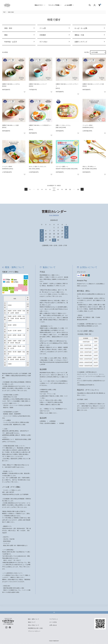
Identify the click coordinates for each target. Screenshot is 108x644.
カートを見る (53, 622)
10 (66, 189)
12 (78, 189)
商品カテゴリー (39, 5)
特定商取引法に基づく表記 (35, 628)
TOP (4, 12)
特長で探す (11, 12)
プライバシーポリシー (34, 631)
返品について (32, 622)
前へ (26, 189)
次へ (82, 189)
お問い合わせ (53, 625)
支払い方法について (34, 625)
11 (70, 189)
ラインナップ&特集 (54, 5)
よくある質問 (68, 5)
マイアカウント (54, 619)
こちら (45, 413)
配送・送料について (34, 619)
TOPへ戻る (54, 612)
